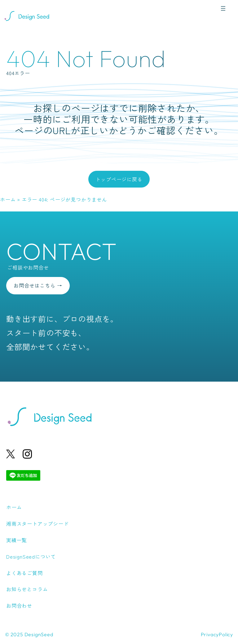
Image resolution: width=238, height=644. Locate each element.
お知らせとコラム (27, 589)
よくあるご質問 (24, 573)
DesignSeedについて (31, 556)
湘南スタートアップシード (37, 524)
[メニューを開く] (223, 8)
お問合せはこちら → (38, 285)
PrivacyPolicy (217, 634)
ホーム (8, 199)
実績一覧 (17, 540)
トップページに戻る (119, 179)
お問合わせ (19, 605)
